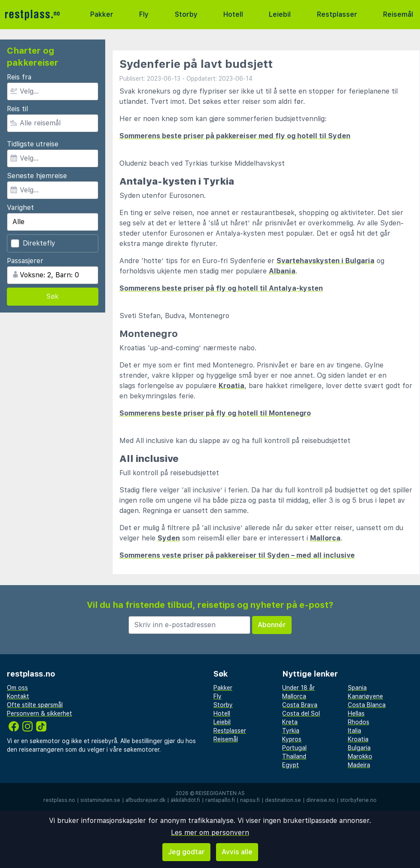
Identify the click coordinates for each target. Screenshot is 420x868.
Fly (144, 14)
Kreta (290, 722)
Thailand (294, 756)
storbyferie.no (358, 800)
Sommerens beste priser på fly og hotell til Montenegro (215, 413)
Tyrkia (291, 731)
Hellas (356, 713)
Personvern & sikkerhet (40, 713)
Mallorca (325, 538)
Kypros (292, 739)
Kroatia (231, 386)
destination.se (283, 800)
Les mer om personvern (210, 833)
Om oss (17, 688)
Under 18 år (298, 688)
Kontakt (18, 696)
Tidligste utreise (33, 144)
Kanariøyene (365, 696)
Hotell (233, 14)
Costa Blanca (367, 705)
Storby (186, 14)
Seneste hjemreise (37, 176)
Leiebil (280, 14)
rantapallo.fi (220, 800)
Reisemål (398, 14)
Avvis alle (237, 852)
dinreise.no (321, 800)
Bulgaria (359, 748)
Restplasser (337, 14)
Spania (357, 688)
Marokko (360, 756)
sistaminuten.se (100, 800)
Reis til (17, 109)
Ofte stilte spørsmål (35, 705)
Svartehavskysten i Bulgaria (326, 261)
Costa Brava (300, 705)
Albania (282, 271)
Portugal (294, 748)
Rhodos (359, 722)
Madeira (359, 765)
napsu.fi (250, 800)
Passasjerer (25, 261)
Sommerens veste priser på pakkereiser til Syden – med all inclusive (237, 555)
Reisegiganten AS (220, 793)
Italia (355, 731)
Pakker (102, 14)
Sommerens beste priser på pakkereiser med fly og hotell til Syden (235, 136)
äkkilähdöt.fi (185, 800)
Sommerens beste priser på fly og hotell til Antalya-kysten (221, 288)
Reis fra (19, 77)
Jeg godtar (186, 852)
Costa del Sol (301, 713)
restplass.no (59, 800)
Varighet (20, 208)
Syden (169, 538)
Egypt (291, 765)
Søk (53, 296)
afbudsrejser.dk (145, 800)
